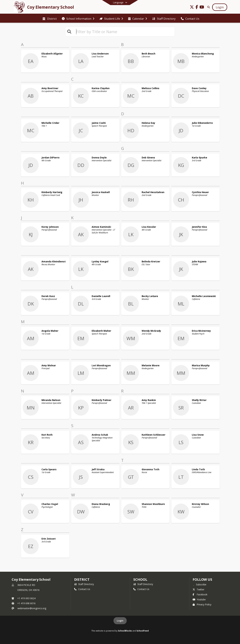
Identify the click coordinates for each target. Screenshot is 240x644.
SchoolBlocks (125, 631)
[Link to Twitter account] (192, 8)
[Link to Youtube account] (202, 8)
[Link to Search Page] (208, 7)
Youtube (199, 599)
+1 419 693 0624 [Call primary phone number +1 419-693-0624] (26, 598)
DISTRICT (82, 579)
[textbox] (124, 32)
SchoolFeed (143, 631)
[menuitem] (49, 18)
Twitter (198, 589)
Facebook (200, 594)
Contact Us (82, 589)
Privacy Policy (202, 604)
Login (120, 621)
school (140, 579)
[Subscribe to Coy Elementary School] (199, 584)
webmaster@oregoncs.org (32, 608)
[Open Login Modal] (220, 7)
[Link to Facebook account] (197, 8)
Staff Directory (84, 584)
